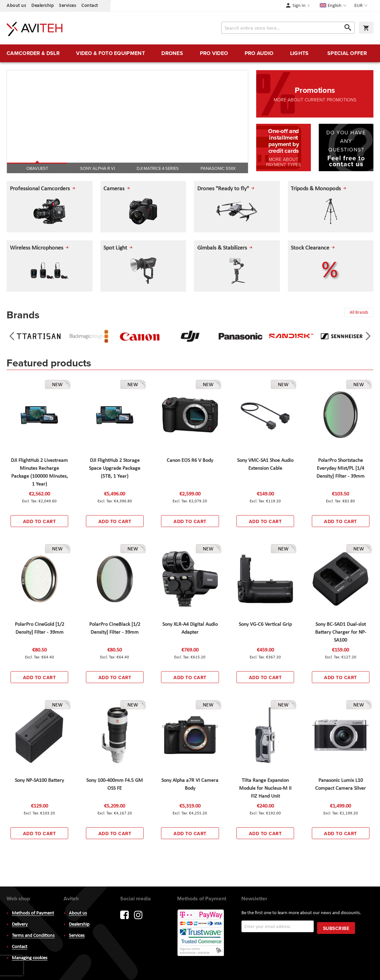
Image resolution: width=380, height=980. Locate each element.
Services (68, 6)
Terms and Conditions (33, 936)
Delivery (20, 925)
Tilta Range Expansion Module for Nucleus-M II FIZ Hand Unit (265, 788)
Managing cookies (30, 958)
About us (16, 6)
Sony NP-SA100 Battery (39, 781)
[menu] (190, 53)
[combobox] (288, 28)
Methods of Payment (33, 913)
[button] (362, 6)
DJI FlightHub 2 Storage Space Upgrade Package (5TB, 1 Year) (115, 468)
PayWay (201, 933)
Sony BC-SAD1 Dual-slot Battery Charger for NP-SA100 (341, 632)
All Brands (359, 313)
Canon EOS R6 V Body (190, 461)
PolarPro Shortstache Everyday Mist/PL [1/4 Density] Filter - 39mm (340, 468)
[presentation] (12, 336)
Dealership (42, 6)
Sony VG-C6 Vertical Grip (265, 624)
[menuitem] (33, 53)
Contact (90, 6)
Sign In (299, 6)
